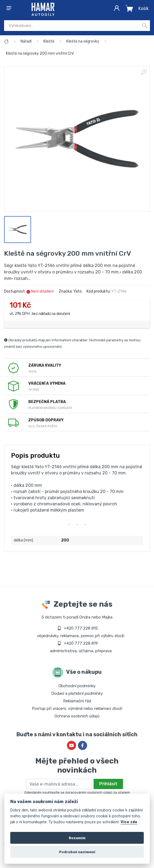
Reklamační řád (77, 701)
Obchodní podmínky (77, 686)
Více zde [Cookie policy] (129, 822)
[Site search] (72, 26)
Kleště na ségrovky (83, 41)
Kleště (49, 41)
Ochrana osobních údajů (77, 716)
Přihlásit (108, 784)
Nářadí (26, 41)
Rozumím (77, 838)
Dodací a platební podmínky (77, 693)
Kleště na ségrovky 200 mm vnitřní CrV (40, 53)
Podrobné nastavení (77, 852)
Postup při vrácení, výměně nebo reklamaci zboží (77, 709)
